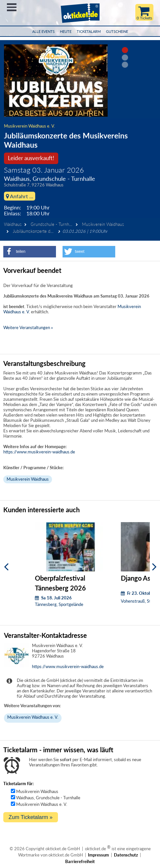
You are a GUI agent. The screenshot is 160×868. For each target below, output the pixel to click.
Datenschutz (126, 855)
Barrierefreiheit (80, 861)
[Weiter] (154, 567)
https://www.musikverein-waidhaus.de (39, 452)
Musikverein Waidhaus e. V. (29, 126)
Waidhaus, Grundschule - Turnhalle (48, 798)
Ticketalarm (89, 31)
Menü (12, 7)
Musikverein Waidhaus (103, 224)
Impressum (98, 855)
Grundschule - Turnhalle (53, 224)
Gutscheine (117, 31)
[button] (30, 252)
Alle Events (43, 31)
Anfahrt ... (20, 196)
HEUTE (66, 31)
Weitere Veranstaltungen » (28, 327)
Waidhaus (13, 224)
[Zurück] (6, 567)
